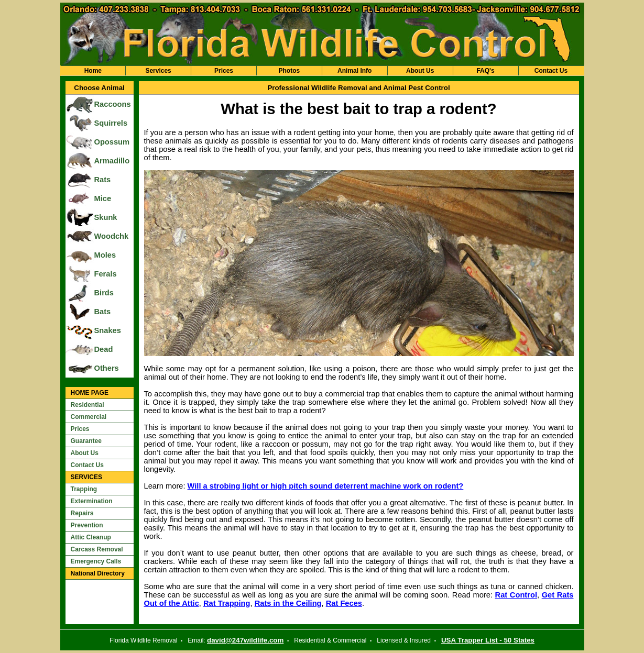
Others (107, 368)
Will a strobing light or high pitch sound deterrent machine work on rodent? (326, 486)
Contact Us (551, 71)
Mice (103, 198)
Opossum (112, 142)
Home (93, 71)
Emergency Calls (96, 561)
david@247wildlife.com (245, 640)
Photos (290, 71)
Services (158, 71)
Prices (224, 71)
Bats (103, 312)
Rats (103, 180)
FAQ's (485, 71)
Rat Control (516, 595)
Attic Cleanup (91, 537)
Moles (105, 255)
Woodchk (112, 236)
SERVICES (86, 477)
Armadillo (112, 161)
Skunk (106, 217)
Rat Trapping (227, 603)
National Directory (98, 573)
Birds (104, 293)
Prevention (87, 525)
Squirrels (111, 123)
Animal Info (354, 71)
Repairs (82, 513)
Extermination (92, 501)
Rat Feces (344, 603)
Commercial (89, 417)
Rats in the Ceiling (288, 603)
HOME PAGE (90, 393)
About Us (420, 71)
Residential (88, 405)
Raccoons (113, 104)
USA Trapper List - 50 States (488, 640)
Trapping (84, 489)
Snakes (108, 330)
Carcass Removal (97, 549)
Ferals (106, 274)
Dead (104, 349)
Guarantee (86, 441)
